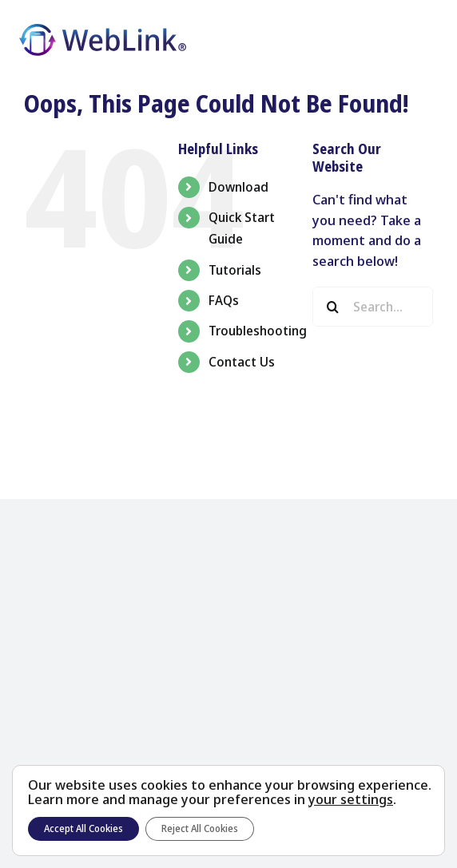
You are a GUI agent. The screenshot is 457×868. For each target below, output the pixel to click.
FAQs (224, 300)
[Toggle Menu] (425, 41)
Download (238, 187)
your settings (351, 799)
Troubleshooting (258, 331)
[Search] (332, 307)
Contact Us (242, 362)
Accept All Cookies (83, 828)
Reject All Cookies (200, 828)
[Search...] (373, 307)
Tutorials (235, 270)
